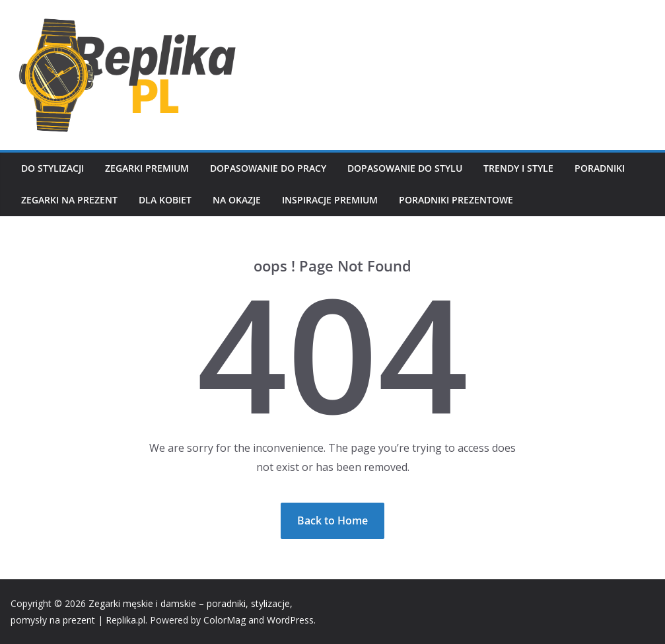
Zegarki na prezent (69, 200)
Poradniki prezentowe (456, 200)
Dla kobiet (165, 200)
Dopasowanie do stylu (405, 168)
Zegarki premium (147, 168)
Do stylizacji (52, 168)
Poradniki (600, 168)
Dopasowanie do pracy (268, 168)
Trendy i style (518, 168)
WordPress (290, 620)
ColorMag (225, 620)
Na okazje (237, 200)
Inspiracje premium (330, 200)
